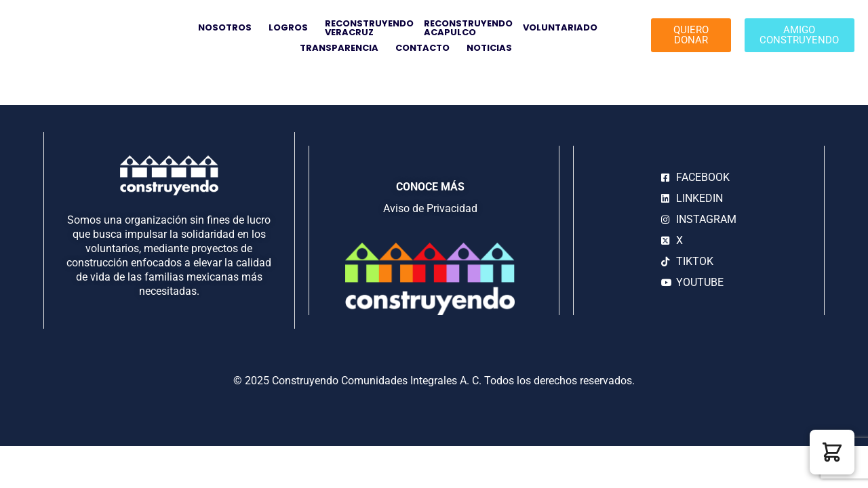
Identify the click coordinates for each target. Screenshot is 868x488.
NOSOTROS (228, 28)
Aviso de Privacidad (430, 208)
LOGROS (292, 28)
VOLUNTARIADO (564, 28)
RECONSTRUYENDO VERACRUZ (369, 28)
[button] (832, 452)
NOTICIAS (489, 48)
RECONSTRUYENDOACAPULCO (468, 28)
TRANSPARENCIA (342, 47)
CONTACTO (426, 47)
